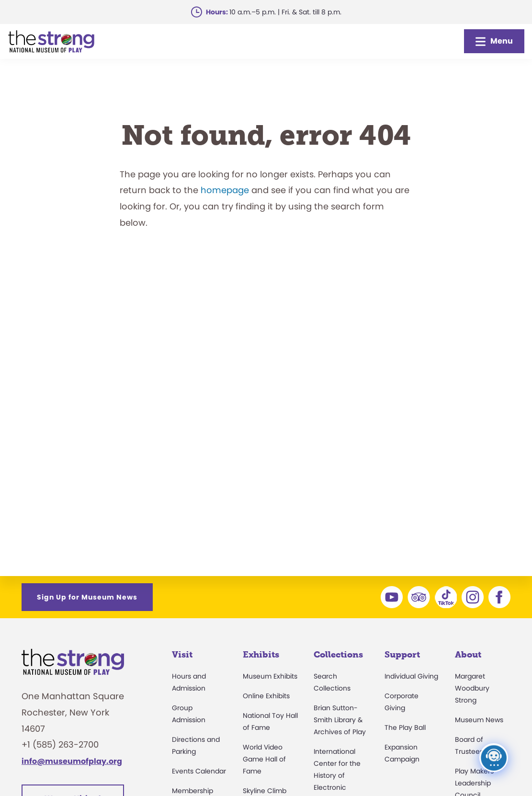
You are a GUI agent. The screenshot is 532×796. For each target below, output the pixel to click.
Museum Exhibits (270, 676)
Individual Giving (411, 676)
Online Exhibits (266, 696)
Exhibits (261, 655)
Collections (338, 655)
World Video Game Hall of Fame (264, 759)
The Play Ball (405, 727)
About (468, 655)
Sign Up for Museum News (87, 597)
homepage (225, 190)
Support (402, 655)
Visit (182, 655)
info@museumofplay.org (72, 761)
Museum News (479, 720)
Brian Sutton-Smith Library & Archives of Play (340, 720)
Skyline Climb (265, 791)
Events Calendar (199, 771)
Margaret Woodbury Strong (472, 688)
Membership (192, 791)
